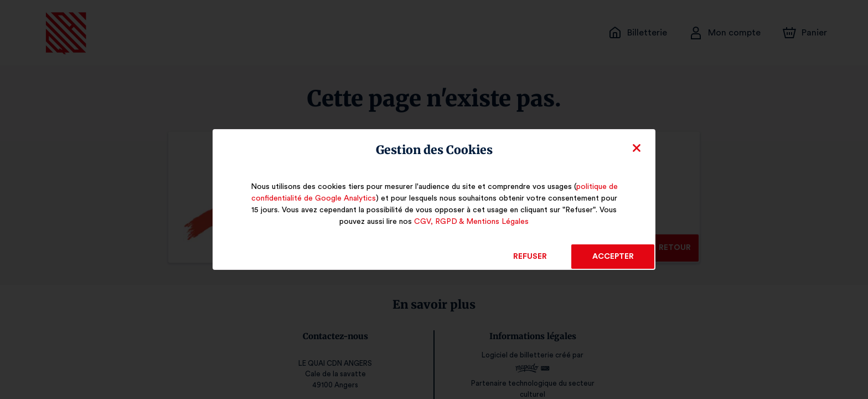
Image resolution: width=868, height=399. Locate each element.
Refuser (530, 257)
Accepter (613, 257)
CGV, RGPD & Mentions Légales (471, 222)
